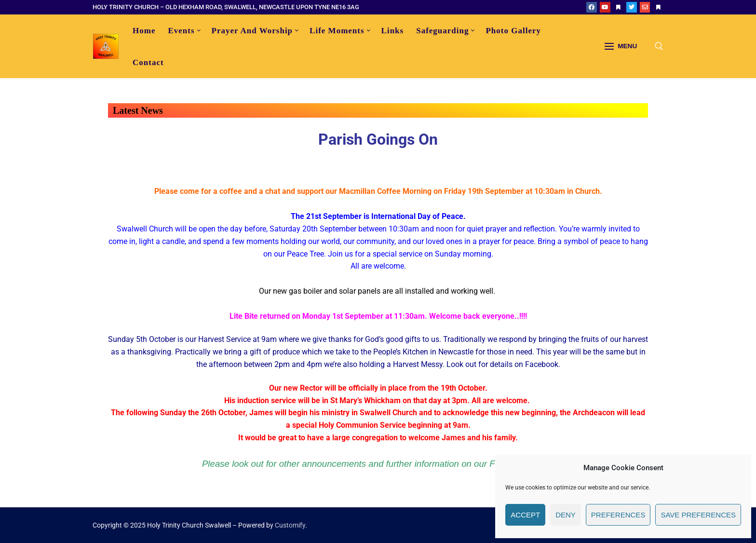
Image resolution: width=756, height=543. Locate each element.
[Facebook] (592, 7)
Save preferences (698, 515)
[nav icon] (621, 46)
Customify (290, 525)
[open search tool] (659, 46)
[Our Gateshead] (658, 7)
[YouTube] (605, 7)
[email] (645, 7)
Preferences (618, 515)
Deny (566, 515)
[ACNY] (619, 7)
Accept (525, 515)
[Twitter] (632, 7)
